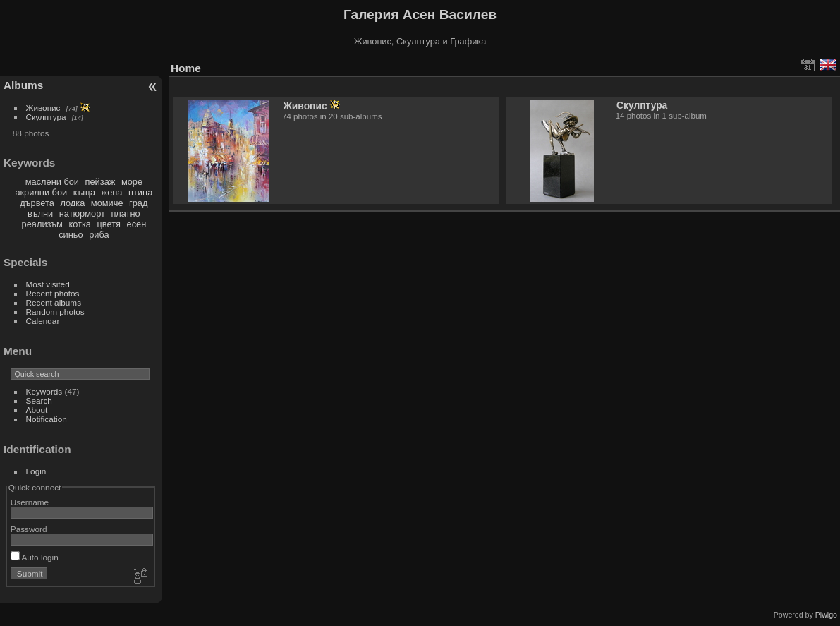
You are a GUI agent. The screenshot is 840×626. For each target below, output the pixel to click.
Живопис (43, 108)
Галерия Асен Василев (420, 14)
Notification (47, 419)
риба (99, 235)
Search (39, 401)
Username (30, 502)
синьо (71, 235)
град (138, 203)
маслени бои (52, 182)
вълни (40, 213)
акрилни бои (41, 192)
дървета (37, 203)
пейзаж (101, 182)
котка (79, 224)
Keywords (44, 391)
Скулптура (46, 117)
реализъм (42, 224)
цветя (108, 224)
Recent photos (53, 293)
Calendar (43, 321)
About (37, 410)
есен (137, 224)
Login (36, 471)
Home (186, 68)
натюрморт (82, 213)
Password (29, 529)
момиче (107, 203)
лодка (72, 203)
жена (112, 192)
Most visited (48, 284)
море (132, 182)
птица (140, 192)
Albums (23, 85)
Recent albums (54, 302)
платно (125, 213)
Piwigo (826, 615)
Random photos (55, 312)
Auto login (35, 557)
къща (84, 192)
